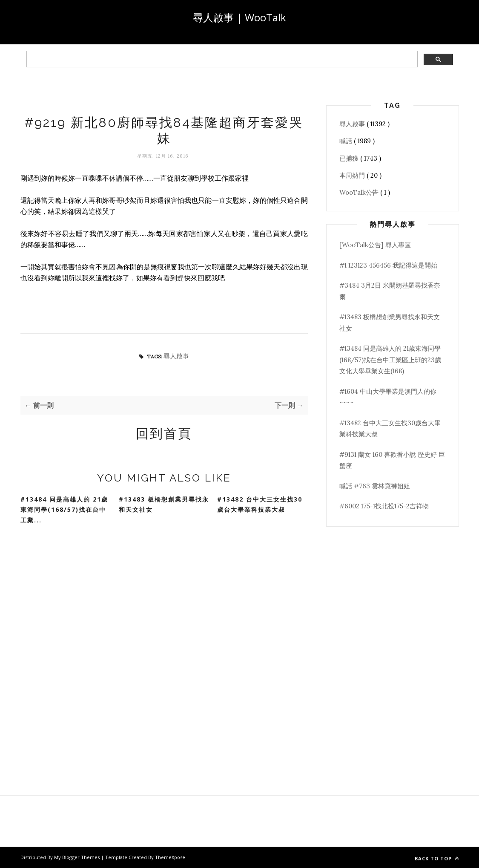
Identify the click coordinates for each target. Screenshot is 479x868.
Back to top (437, 858)
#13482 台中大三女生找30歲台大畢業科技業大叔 (260, 505)
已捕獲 (350, 158)
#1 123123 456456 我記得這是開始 (388, 265)
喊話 (347, 141)
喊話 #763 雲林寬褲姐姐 (375, 486)
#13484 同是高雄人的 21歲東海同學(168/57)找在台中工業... (64, 510)
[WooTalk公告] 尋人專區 (375, 245)
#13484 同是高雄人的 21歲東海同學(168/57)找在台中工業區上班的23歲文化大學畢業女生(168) (390, 360)
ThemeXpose (170, 857)
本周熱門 (353, 175)
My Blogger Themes (77, 857)
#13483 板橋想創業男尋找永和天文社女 (164, 505)
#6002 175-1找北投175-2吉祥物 (384, 506)
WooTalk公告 (360, 192)
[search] (221, 59)
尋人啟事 (176, 356)
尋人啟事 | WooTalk (239, 17)
